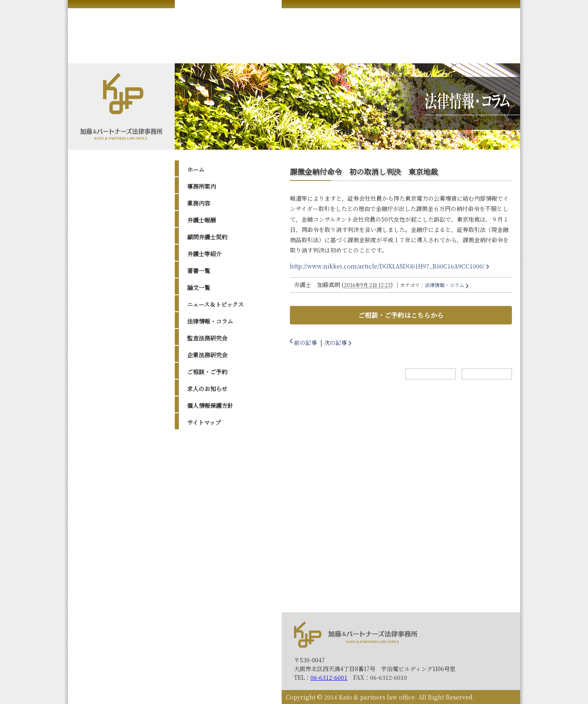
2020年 (205, 509)
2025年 (205, 457)
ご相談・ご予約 (207, 372)
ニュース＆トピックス (215, 304)
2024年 (205, 467)
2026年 (205, 447)
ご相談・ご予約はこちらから (401, 315)
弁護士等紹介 (204, 254)
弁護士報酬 (201, 220)
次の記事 (336, 343)
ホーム (196, 169)
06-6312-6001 (329, 677)
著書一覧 (199, 271)
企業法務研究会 (207, 355)
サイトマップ (204, 422)
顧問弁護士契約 (207, 237)
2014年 (204, 560)
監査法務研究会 (207, 338)
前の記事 (306, 343)
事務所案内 (201, 186)
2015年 (204, 550)
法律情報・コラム (210, 321)
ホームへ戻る (431, 374)
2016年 (204, 540)
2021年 (204, 498)
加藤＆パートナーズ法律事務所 (356, 634)
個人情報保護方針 (210, 405)
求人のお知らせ (207, 389)
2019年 (204, 519)
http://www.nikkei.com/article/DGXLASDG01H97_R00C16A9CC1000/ (387, 266)
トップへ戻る (487, 374)
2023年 (205, 478)
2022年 (205, 488)
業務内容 (199, 203)
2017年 (204, 530)
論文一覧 (199, 287)
